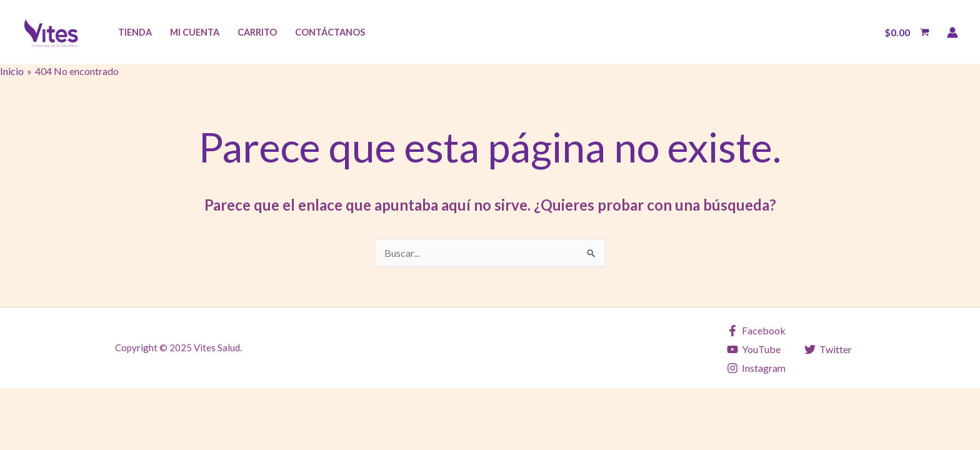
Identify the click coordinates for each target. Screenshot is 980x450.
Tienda (135, 32)
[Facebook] (757, 331)
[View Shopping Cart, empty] (907, 32)
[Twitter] (828, 349)
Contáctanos (330, 32)
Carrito (257, 32)
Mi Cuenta (195, 32)
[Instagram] (757, 368)
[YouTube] (754, 349)
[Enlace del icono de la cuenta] (952, 32)
